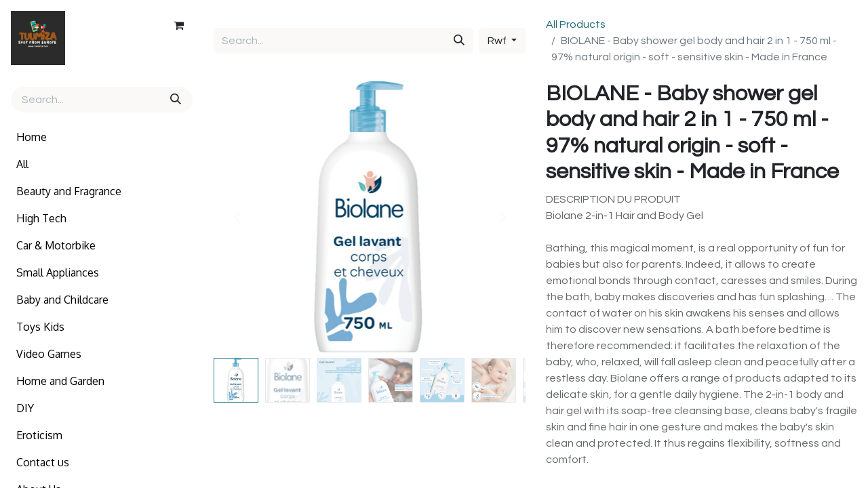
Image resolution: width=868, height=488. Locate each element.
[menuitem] (102, 137)
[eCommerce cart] (178, 25)
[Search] (177, 100)
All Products (576, 24)
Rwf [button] (498, 41)
